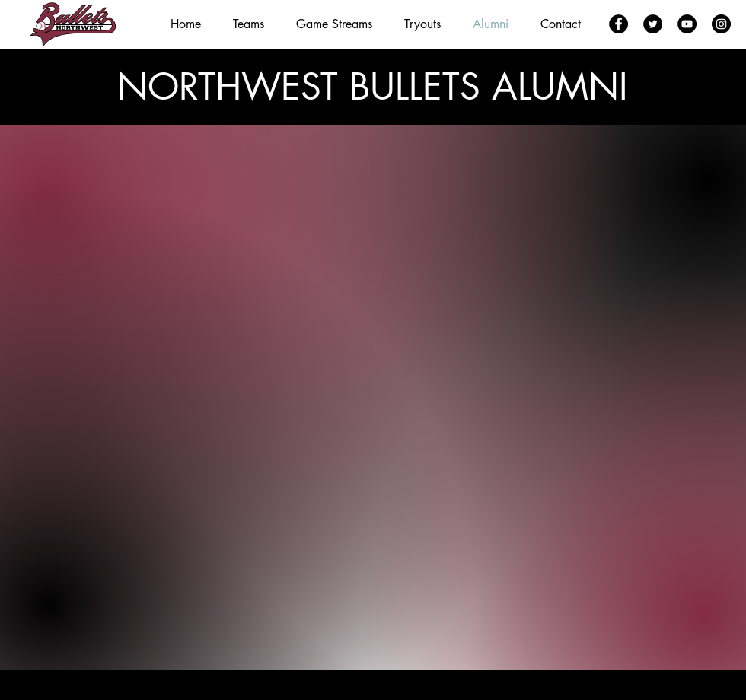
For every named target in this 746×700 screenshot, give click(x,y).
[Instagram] (721, 24)
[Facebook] (618, 24)
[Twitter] (653, 24)
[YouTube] (687, 24)
